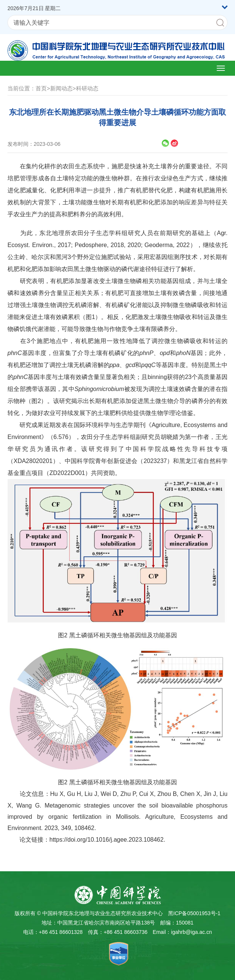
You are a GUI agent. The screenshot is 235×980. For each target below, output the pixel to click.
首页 (41, 88)
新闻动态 (61, 88)
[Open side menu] (221, 68)
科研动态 (87, 88)
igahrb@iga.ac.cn (191, 932)
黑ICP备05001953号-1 (194, 913)
